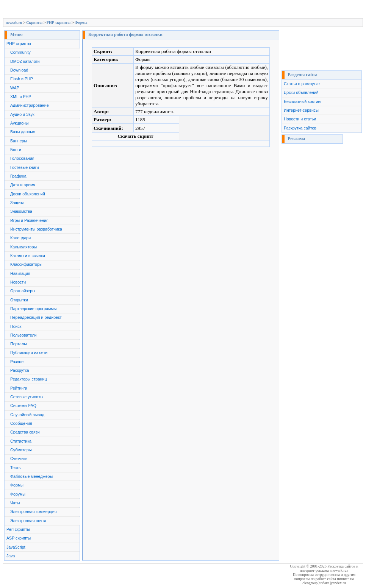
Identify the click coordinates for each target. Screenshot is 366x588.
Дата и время (23, 185)
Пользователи (23, 335)
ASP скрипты (19, 538)
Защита (17, 203)
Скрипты (34, 23)
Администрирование (30, 105)
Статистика (21, 441)
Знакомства (21, 211)
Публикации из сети (29, 352)
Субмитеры (21, 450)
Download (19, 70)
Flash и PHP (22, 79)
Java (11, 556)
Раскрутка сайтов (300, 128)
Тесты (16, 468)
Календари (20, 238)
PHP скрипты (19, 44)
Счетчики (19, 459)
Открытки (19, 300)
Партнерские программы (33, 309)
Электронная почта (28, 521)
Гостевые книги (25, 167)
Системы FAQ (23, 406)
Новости (18, 282)
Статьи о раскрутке (302, 84)
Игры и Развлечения (29, 220)
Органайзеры (23, 291)
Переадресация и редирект (36, 317)
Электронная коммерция (33, 512)
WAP (15, 88)
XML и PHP (21, 97)
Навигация (20, 273)
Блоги (16, 150)
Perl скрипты (18, 529)
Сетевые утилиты (27, 397)
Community (20, 52)
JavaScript (16, 547)
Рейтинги (19, 388)
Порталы (19, 344)
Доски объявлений (28, 194)
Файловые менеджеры (31, 476)
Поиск (16, 326)
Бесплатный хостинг (303, 101)
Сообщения (21, 423)
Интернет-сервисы (301, 110)
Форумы (18, 494)
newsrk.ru (14, 23)
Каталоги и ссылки (28, 256)
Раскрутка (20, 370)
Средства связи (25, 432)
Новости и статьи (300, 119)
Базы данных (23, 132)
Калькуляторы (23, 247)
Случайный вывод (27, 415)
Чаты (15, 503)
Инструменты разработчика (36, 229)
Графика (18, 176)
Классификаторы (26, 264)
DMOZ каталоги (25, 61)
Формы (81, 23)
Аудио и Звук (22, 114)
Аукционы (20, 123)
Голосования (22, 158)
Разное (17, 362)
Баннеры (19, 141)
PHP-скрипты (59, 23)
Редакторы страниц (29, 379)
